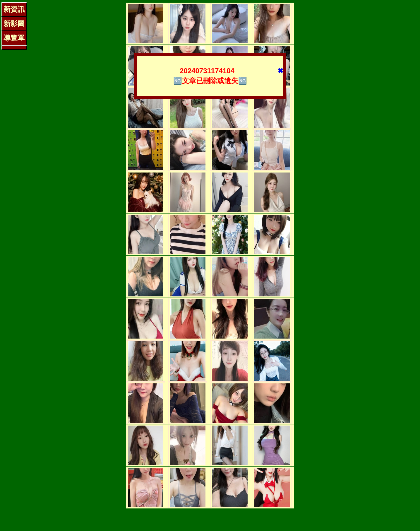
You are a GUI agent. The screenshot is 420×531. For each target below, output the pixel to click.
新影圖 (14, 24)
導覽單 (14, 38)
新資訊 (14, 9)
